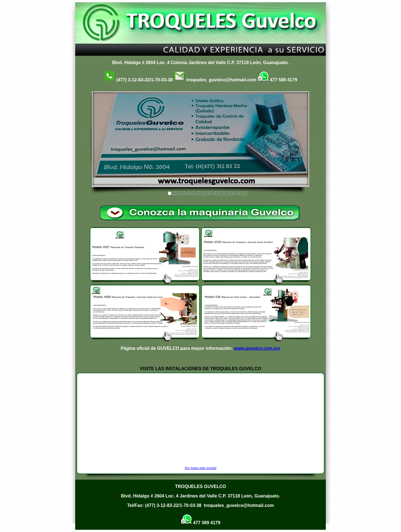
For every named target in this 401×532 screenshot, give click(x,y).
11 (217, 193)
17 (245, 193)
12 (222, 193)
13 (226, 193)
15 (236, 193)
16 (241, 193)
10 (212, 193)
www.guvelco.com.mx (257, 348)
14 (231, 193)
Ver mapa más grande (200, 468)
